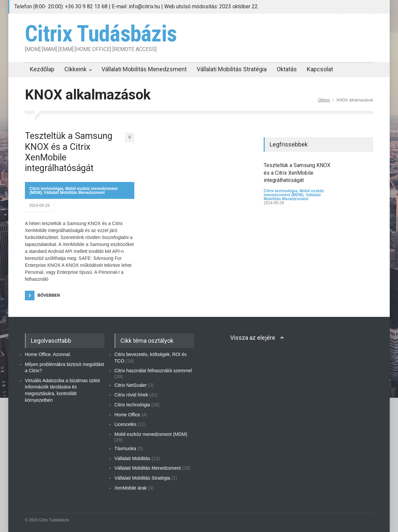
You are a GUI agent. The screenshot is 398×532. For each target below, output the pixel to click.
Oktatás (287, 69)
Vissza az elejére (253, 338)
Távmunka (125, 448)
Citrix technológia (46, 189)
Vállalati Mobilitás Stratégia (232, 69)
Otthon (324, 100)
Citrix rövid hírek (131, 395)
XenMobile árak (131, 488)
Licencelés (125, 424)
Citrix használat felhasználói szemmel (153, 371)
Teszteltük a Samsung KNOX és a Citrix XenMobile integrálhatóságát (69, 152)
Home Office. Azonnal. (48, 354)
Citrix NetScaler (131, 385)
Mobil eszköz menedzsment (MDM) (294, 193)
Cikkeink (75, 69)
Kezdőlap (42, 69)
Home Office (127, 415)
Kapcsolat (320, 69)
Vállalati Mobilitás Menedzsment (144, 69)
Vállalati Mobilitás (132, 458)
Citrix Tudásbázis (101, 34)
